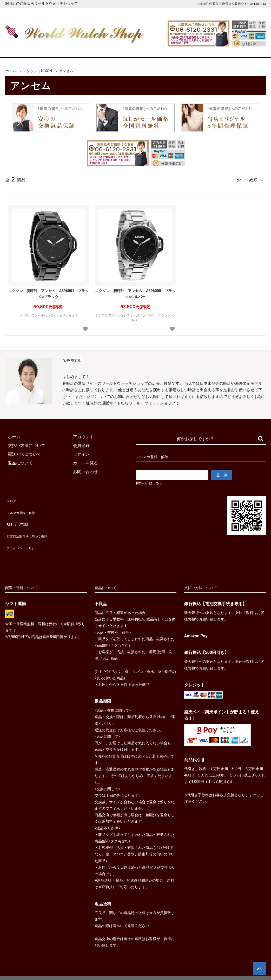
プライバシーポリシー (26, 533)
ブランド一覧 (153, 49)
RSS (9, 515)
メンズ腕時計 (85, 49)
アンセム (66, 71)
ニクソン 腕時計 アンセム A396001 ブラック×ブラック (49, 291)
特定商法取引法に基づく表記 (32, 524)
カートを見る (220, 49)
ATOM (22, 515)
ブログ (11, 498)
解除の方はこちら (151, 481)
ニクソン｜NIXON (37, 71)
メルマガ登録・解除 (24, 507)
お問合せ (254, 49)
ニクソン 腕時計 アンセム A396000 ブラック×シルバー (135, 291)
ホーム (17, 49)
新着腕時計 (51, 49)
